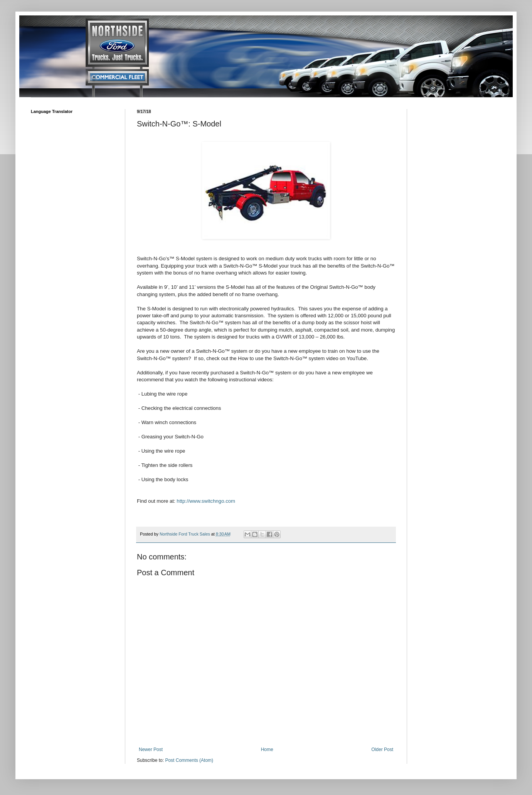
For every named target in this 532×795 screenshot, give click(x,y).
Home (267, 750)
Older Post (382, 750)
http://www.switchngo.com (206, 501)
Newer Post (151, 750)
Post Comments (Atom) (189, 760)
